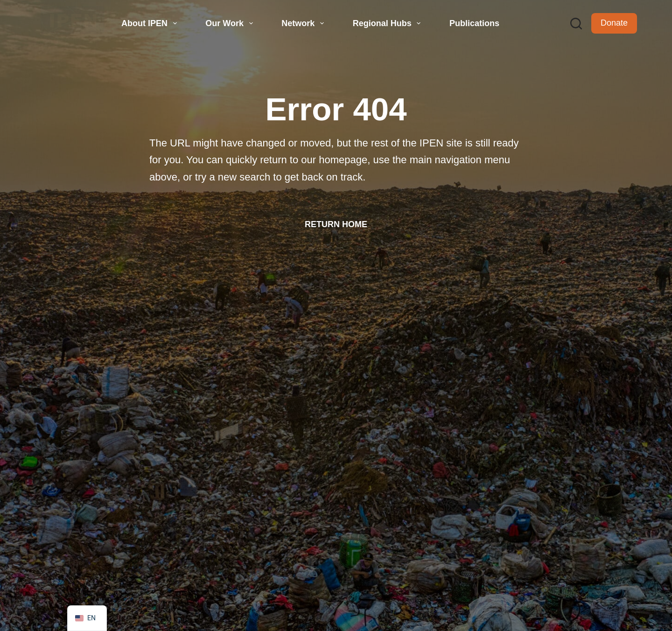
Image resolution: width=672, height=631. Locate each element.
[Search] (576, 24)
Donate (614, 23)
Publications (474, 23)
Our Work (230, 23)
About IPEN (150, 23)
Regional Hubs (388, 23)
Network (304, 23)
